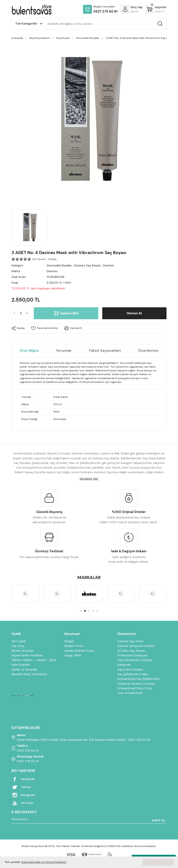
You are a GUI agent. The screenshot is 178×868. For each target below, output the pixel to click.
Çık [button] (158, 862)
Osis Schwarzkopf (130, 693)
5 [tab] (97, 611)
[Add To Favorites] (44, 328)
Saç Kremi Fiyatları (130, 670)
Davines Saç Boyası (87, 265)
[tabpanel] (25, 594)
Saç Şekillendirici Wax (133, 674)
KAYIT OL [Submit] (159, 820)
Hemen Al (134, 313)
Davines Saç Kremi (130, 641)
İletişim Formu (74, 646)
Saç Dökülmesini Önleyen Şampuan (135, 662)
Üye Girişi (18, 646)
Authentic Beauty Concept (136, 684)
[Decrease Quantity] (14, 313)
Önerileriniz (148, 350)
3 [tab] (89, 611)
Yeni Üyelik (19, 641)
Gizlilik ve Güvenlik (24, 670)
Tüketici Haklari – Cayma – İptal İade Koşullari (34, 662)
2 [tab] (85, 611)
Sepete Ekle (66, 313)
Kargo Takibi (73, 655)
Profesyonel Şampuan (133, 655)
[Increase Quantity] (27, 313)
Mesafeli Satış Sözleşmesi (29, 674)
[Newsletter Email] (89, 820)
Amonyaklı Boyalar (59, 265)
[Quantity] (21, 313)
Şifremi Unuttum (23, 651)
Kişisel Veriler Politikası (27, 655)
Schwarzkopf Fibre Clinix (135, 688)
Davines (109, 265)
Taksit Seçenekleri (105, 350)
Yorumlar (64, 350)
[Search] (106, 24)
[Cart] (156, 9)
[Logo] (32, 9)
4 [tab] (93, 611)
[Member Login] (125, 9)
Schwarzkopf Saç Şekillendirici (139, 679)
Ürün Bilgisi (29, 350)
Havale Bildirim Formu (79, 651)
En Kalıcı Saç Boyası (131, 651)
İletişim (69, 641)
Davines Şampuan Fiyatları (136, 646)
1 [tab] (81, 611)
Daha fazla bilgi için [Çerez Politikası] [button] (44, 862)
